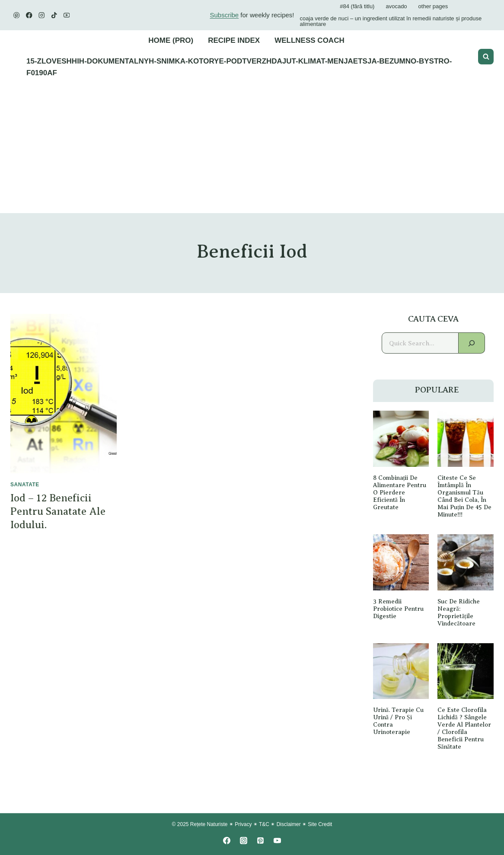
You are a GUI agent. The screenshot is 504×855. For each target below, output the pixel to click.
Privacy (243, 825)
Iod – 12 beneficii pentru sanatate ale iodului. (58, 511)
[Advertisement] (252, 148)
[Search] (472, 343)
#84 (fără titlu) (357, 6)
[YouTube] (67, 15)
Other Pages (433, 6)
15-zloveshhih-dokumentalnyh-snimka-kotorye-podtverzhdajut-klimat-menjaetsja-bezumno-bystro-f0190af (239, 67)
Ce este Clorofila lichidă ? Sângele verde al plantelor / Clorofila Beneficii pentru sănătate (464, 729)
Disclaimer (289, 825)
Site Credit (320, 825)
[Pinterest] (17, 15)
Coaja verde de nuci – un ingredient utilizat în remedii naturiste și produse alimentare (391, 21)
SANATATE (25, 485)
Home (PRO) (171, 40)
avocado (396, 6)
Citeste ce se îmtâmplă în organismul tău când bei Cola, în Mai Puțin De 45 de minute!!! (464, 496)
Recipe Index (234, 40)
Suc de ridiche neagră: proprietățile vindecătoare (459, 612)
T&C (264, 825)
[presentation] (64, 394)
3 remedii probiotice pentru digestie (398, 609)
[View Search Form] (486, 57)
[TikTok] (54, 15)
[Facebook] (29, 15)
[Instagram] (42, 15)
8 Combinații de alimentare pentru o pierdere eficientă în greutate (400, 492)
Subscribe (224, 15)
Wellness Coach (309, 40)
